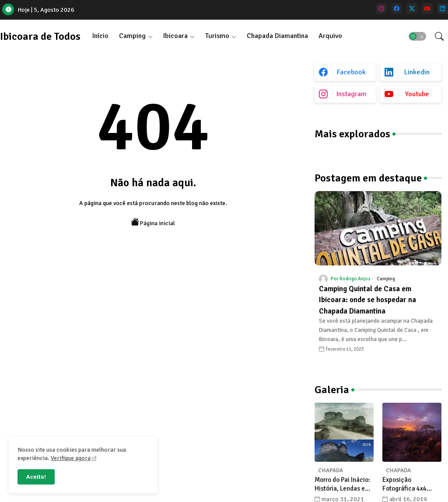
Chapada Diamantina (277, 36)
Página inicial (153, 222)
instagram (352, 94)
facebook (351, 72)
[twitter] (412, 9)
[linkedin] (443, 9)
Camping (132, 36)
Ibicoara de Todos (40, 36)
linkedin (417, 72)
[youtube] (427, 9)
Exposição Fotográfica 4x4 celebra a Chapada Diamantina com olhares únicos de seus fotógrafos (409, 484)
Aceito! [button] (36, 477)
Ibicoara (175, 36)
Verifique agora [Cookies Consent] (71, 458)
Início (100, 36)
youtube (417, 94)
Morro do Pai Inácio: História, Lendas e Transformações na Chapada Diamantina (344, 484)
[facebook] (397, 9)
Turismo (217, 36)
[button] (417, 36)
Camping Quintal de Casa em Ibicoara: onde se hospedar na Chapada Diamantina (367, 300)
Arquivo (330, 36)
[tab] (100, 36)
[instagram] (381, 9)
